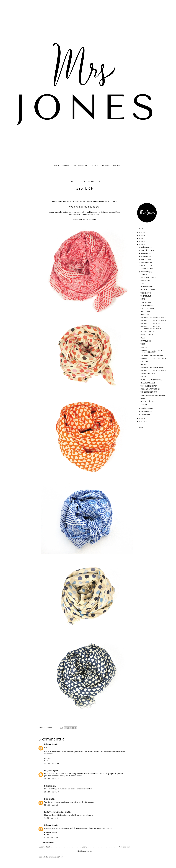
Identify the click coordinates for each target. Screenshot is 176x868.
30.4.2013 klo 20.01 (51, 805)
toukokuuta (145, 269)
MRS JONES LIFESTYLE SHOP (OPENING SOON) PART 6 (151, 328)
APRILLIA (144, 404)
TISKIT (143, 344)
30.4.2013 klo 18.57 (51, 779)
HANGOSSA (145, 314)
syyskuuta (145, 256)
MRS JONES (66, 165)
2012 (141, 418)
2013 (141, 244)
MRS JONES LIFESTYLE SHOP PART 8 (153, 321)
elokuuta (144, 259)
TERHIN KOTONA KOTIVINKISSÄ (152, 355)
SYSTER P (144, 274)
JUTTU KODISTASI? (81, 165)
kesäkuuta (145, 266)
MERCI (143, 338)
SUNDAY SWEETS (147, 287)
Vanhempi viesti (125, 847)
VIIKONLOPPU (146, 293)
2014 (141, 241)
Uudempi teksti (45, 847)
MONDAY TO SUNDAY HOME (151, 380)
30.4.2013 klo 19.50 (51, 792)
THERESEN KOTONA (148, 374)
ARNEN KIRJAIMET (147, 305)
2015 (141, 238)
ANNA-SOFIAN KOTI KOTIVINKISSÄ (153, 395)
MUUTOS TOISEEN (147, 332)
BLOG (57, 165)
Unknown (48, 744)
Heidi (46, 799)
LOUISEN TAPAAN (147, 335)
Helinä (47, 786)
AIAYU (143, 284)
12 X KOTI (95, 165)
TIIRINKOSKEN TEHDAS (149, 392)
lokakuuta (145, 253)
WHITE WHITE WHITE (148, 278)
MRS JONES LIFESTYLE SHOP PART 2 (153, 371)
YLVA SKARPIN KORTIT (149, 386)
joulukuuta (145, 247)
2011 (141, 421)
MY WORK (106, 165)
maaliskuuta (146, 408)
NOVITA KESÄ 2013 (147, 401)
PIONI (143, 299)
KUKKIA (143, 377)
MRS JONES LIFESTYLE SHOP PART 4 (153, 358)
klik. (95, 219)
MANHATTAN (145, 281)
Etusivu (85, 847)
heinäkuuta (145, 263)
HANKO (143, 398)
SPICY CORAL (145, 311)
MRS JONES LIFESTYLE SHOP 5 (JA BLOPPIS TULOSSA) (152, 351)
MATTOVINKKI (146, 341)
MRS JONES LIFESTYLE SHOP (150, 389)
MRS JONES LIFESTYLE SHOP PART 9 (153, 318)
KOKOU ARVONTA (147, 308)
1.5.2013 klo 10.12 (51, 818)
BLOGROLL (117, 165)
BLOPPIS (144, 347)
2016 (141, 235)
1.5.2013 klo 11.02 (51, 838)
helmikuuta (145, 411)
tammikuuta (146, 414)
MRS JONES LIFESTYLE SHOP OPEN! (153, 324)
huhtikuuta (145, 272)
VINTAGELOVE (146, 296)
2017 (141, 232)
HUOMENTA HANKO (148, 290)
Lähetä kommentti (48, 842)
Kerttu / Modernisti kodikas (54, 812)
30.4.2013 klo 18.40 (51, 764)
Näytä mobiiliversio (85, 851)
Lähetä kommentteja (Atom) (53, 857)
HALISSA (144, 364)
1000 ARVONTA (146, 302)
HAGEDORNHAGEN (148, 383)
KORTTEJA (144, 361)
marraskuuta (146, 250)
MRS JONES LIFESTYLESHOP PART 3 (153, 367)
